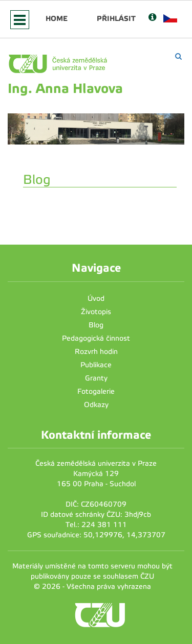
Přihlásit (116, 18)
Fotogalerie (96, 391)
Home (57, 18)
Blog (96, 325)
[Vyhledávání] (178, 56)
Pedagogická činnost (96, 338)
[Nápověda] (152, 18)
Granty (96, 378)
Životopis (96, 312)
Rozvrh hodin (96, 352)
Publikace (96, 365)
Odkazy (96, 405)
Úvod (96, 299)
